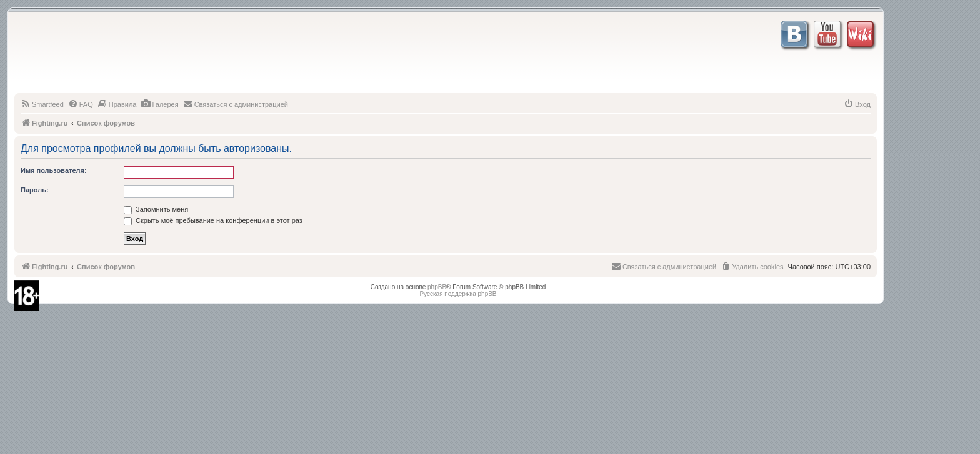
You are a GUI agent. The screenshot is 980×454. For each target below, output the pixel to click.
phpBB (437, 287)
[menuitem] (42, 104)
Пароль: (35, 190)
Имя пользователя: (54, 170)
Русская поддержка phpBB (458, 294)
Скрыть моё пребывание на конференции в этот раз (213, 220)
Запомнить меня (156, 209)
